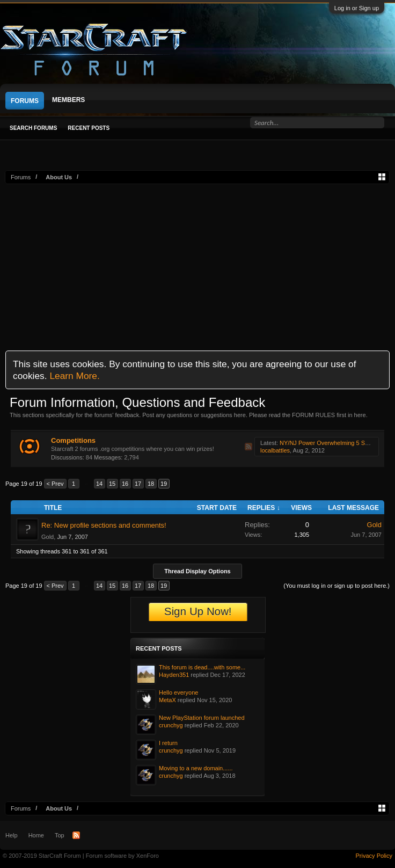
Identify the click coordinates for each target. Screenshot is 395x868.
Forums (25, 101)
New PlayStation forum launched (202, 718)
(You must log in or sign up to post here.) (337, 586)
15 (112, 484)
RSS (248, 447)
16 (125, 484)
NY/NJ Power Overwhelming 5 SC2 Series (335, 443)
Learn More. (74, 376)
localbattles (275, 450)
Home (36, 835)
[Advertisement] (197, 265)
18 (151, 484)
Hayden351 (174, 675)
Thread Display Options (197, 571)
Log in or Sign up (357, 8)
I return (168, 743)
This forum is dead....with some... (202, 667)
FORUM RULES (313, 415)
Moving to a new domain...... (196, 768)
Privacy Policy (374, 856)
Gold (47, 537)
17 (138, 484)
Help (12, 835)
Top (60, 835)
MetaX (167, 700)
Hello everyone (178, 692)
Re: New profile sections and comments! (104, 525)
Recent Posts (89, 128)
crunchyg (171, 725)
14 (99, 484)
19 (164, 484)
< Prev (55, 484)
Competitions (73, 440)
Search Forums (33, 128)
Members (68, 100)
